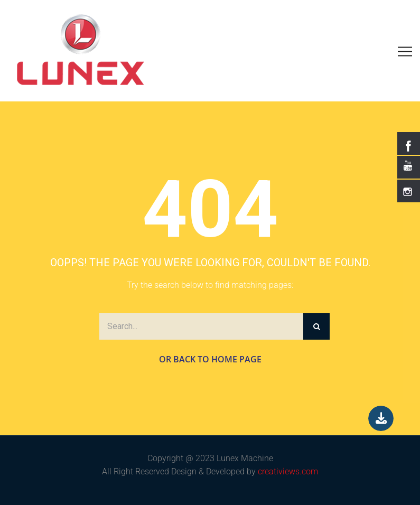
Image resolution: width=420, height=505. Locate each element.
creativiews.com (288, 471)
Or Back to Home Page (210, 359)
